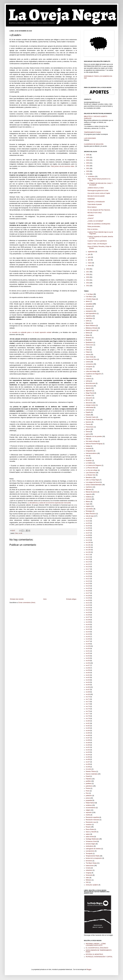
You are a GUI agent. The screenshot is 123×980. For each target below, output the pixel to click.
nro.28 (88, 596)
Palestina (89, 779)
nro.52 (88, 653)
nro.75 (88, 709)
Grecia (88, 432)
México (88, 502)
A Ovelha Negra (91, 299)
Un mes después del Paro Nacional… (99, 210)
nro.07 (88, 533)
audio (87, 321)
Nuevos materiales (92, 774)
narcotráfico (89, 509)
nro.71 (88, 699)
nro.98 (88, 764)
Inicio (45, 599)
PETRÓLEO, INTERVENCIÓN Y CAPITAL (99, 957)
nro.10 (88, 540)
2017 (88, 272)
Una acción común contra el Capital (99, 193)
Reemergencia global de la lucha (98, 191)
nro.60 (88, 673)
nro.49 (88, 646)
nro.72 (88, 702)
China (88, 350)
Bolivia (88, 333)
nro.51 (88, 651)
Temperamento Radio (93, 856)
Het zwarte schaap (92, 441)
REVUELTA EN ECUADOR (96, 196)
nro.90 (88, 745)
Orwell (88, 776)
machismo (89, 487)
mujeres (88, 506)
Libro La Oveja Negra (92, 480)
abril (89, 260)
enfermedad (90, 407)
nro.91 (88, 747)
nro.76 (88, 711)
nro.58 (88, 668)
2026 (88, 155)
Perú (87, 793)
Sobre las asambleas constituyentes (99, 224)
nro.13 (88, 559)
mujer (88, 504)
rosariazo (89, 825)
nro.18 (88, 571)
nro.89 (88, 743)
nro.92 (88, 750)
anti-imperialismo (91, 314)
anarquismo (89, 311)
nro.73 (88, 704)
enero (90, 266)
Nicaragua (89, 511)
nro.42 (88, 629)
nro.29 (88, 598)
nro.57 (88, 665)
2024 (88, 160)
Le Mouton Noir (91, 475)
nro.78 (88, 716)
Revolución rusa (91, 822)
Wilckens (89, 880)
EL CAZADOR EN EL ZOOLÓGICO (97, 948)
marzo (90, 263)
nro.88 (88, 740)
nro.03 (88, 523)
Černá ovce (89, 345)
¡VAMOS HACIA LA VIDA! (96, 188)
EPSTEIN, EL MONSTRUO (94, 954)
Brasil (88, 340)
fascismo (89, 422)
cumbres (88, 379)
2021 (88, 168)
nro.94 (88, 755)
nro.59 (88, 670)
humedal (88, 449)
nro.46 (88, 639)
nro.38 (88, 620)
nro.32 (88, 605)
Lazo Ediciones (91, 473)
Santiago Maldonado (92, 839)
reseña (88, 815)
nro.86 (88, 735)
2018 (88, 269)
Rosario (88, 827)
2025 (88, 157)
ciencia (88, 355)
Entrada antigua (71, 599)
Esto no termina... (93, 229)
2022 (88, 166)
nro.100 (88, 542)
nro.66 (20, 533)
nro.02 (88, 521)
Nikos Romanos (91, 514)
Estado (88, 415)
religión (88, 810)
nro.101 (88, 545)
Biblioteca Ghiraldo (92, 328)
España (88, 412)
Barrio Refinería (91, 326)
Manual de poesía (91, 492)
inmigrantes (89, 451)
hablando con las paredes (94, 436)
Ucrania (88, 868)
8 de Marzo (89, 297)
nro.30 (88, 600)
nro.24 (88, 586)
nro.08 (88, 535)
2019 (88, 174)
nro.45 (88, 637)
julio (89, 254)
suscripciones (90, 851)
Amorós (88, 309)
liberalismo (89, 477)
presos (88, 798)
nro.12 (88, 557)
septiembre (92, 252)
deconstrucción (91, 383)
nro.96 (88, 759)
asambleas (89, 318)
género (88, 429)
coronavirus (89, 364)
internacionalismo (91, 453)
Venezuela (89, 875)
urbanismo (89, 870)
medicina (89, 497)
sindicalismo (90, 846)
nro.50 (88, 649)
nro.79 (88, 719)
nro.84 (88, 731)
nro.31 (88, 603)
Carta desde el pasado (95, 204)
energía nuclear (91, 405)
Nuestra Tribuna (91, 771)
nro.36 (88, 615)
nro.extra (89, 769)
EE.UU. (88, 400)
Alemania (89, 306)
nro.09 (88, 538)
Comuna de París (91, 359)
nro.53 (88, 656)
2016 (88, 274)
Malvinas (89, 490)
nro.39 (88, 622)
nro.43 (88, 632)
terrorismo (89, 861)
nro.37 (88, 617)
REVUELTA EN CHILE (95, 213)
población (89, 796)
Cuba (87, 376)
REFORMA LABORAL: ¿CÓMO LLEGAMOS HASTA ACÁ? (96, 945)
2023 (88, 163)
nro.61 (88, 675)
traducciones (90, 866)
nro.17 (88, 569)
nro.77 (88, 714)
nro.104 (88, 552)
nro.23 (88, 584)
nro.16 (88, 567)
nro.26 (88, 591)
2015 (88, 277)
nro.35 (88, 612)
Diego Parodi (90, 393)
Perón (88, 791)
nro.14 (88, 562)
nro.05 (88, 528)
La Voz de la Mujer (92, 470)
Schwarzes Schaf (91, 841)
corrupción (89, 367)
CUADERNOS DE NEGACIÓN (94, 144)
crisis (87, 369)
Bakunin (88, 323)
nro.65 (88, 685)
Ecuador (88, 395)
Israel (87, 458)
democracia (89, 386)
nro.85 (88, 733)
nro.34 (88, 610)
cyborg (88, 381)
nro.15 (88, 564)
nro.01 (88, 518)
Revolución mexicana (92, 820)
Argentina (89, 316)
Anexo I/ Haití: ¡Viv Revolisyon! (97, 244)
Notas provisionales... (94, 226)
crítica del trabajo (91, 371)
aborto (88, 301)
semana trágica (91, 844)
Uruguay (88, 873)
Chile (16, 533)
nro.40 (88, 625)
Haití (87, 439)
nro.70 (88, 697)
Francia (88, 424)
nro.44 (88, 634)
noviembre (91, 176)
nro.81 (88, 723)
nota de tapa (90, 516)
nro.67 (88, 690)
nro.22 (88, 581)
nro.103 (88, 550)
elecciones (89, 403)
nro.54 (88, 658)
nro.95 (88, 757)
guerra (88, 434)
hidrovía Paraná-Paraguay (94, 444)
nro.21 (88, 579)
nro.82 (88, 726)
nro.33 (88, 608)
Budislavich (89, 342)
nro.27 (88, 593)
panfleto (88, 781)
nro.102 (88, 547)
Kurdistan (89, 461)
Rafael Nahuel (90, 803)
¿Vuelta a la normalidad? (95, 221)
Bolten (88, 335)
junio (90, 257)
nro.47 (88, 641)
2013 (88, 283)
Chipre (88, 352)
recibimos (89, 805)
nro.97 (88, 762)
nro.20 (88, 576)
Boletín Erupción (91, 330)
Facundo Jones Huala (93, 420)
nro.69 (88, 694)
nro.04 (88, 526)
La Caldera (89, 463)
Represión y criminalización (96, 202)
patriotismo (89, 786)
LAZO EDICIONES (90, 138)
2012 (88, 286)
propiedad (89, 800)
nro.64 (88, 682)
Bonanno (89, 338)
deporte (88, 388)
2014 (88, 280)
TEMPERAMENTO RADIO (92, 132)
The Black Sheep (91, 863)
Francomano (90, 427)
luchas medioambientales (94, 485)
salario (88, 834)
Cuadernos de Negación (93, 374)
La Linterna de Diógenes (93, 465)
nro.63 (88, 680)
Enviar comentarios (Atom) (27, 603)
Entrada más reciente (17, 599)
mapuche (89, 494)
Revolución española (92, 817)
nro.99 (88, 767)
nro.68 (88, 692)
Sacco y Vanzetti (91, 832)
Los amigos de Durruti (93, 482)
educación (89, 398)
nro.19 (88, 574)
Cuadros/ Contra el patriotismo (97, 241)
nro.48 (88, 644)
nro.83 (88, 728)
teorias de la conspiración (94, 858)
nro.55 (88, 661)
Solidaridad (91, 199)
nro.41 (88, 627)
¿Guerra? (91, 218)
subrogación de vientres (93, 849)
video (87, 878)
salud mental (90, 837)
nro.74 (88, 706)
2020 (88, 171)
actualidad (89, 304)
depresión (89, 391)
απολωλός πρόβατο (92, 885)
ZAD (87, 882)
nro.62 (88, 677)
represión (89, 812)
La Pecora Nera (91, 468)
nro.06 (88, 530)
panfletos (89, 784)
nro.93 (88, 752)
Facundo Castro (91, 417)
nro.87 (88, 738)
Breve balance (92, 207)
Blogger (89, 969)
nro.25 (88, 588)
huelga (88, 446)
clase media (90, 357)
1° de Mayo (89, 294)
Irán (87, 456)
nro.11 (88, 555)
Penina (88, 788)
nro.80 (88, 721)
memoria (89, 499)
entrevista (89, 410)
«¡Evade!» (91, 215)
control (88, 362)
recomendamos (91, 808)
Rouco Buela (90, 829)
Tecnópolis (89, 854)
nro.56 (88, 663)
